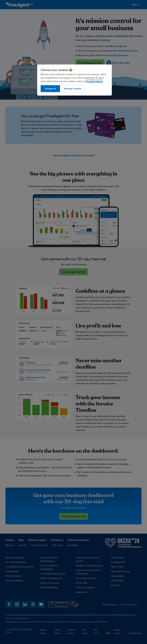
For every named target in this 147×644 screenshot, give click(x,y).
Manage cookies (73, 89)
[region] (75, 80)
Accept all (50, 89)
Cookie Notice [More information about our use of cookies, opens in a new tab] (94, 81)
